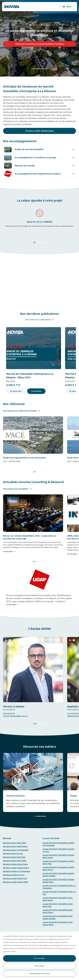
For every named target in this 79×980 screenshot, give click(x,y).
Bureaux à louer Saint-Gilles (15, 861)
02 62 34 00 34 (9, 714)
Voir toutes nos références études (22, 411)
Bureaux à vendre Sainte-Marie (16, 868)
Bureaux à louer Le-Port (13, 854)
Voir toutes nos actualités (17, 489)
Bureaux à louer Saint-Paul (14, 857)
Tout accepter (39, 958)
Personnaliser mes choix (39, 974)
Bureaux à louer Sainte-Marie (15, 846)
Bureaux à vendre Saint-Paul (15, 878)
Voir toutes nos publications (39, 320)
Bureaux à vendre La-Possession (17, 871)
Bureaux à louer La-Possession (16, 850)
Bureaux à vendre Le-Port (14, 875)
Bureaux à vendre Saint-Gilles (15, 882)
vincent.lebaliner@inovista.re (15, 716)
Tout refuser (39, 966)
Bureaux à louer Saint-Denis (15, 843)
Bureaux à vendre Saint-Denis (15, 864)
